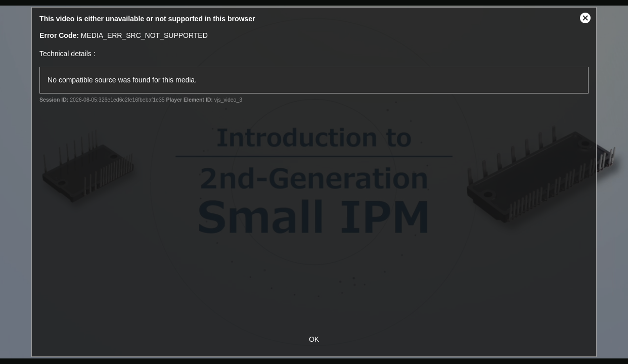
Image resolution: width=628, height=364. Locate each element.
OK (314, 339)
